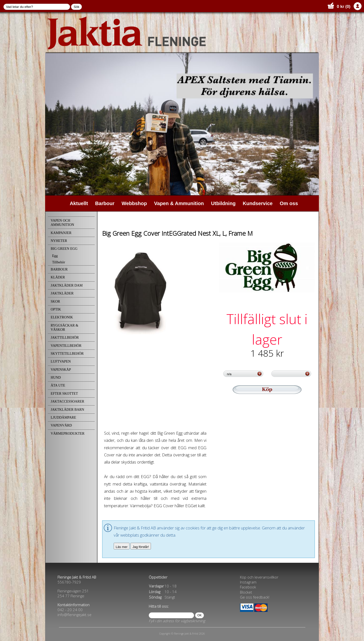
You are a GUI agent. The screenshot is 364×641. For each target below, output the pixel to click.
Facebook (248, 587)
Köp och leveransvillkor (259, 577)
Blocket (246, 592)
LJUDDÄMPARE (63, 417)
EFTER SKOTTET (64, 393)
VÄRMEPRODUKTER (67, 433)
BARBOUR (59, 269)
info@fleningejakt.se (74, 615)
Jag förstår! (141, 547)
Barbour (105, 203)
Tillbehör (59, 262)
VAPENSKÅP (61, 369)
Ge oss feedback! (255, 597)
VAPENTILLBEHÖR (66, 346)
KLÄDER (58, 277)
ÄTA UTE (58, 385)
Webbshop (134, 203)
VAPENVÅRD (61, 425)
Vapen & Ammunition (179, 203)
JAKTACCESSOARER (67, 401)
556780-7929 (69, 582)
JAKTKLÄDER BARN (67, 409)
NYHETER (59, 241)
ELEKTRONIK (62, 317)
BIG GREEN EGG (64, 249)
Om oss (289, 203)
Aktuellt (79, 203)
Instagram (248, 582)
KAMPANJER (61, 233)
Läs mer (122, 547)
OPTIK (56, 309)
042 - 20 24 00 (70, 610)
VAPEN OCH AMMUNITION (62, 223)
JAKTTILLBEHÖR (65, 337)
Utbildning (223, 203)
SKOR (55, 301)
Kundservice (258, 203)
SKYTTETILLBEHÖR (67, 353)
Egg (55, 256)
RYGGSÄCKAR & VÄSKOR (64, 327)
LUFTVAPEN (61, 361)
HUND (56, 377)
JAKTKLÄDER (62, 293)
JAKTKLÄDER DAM (67, 285)
